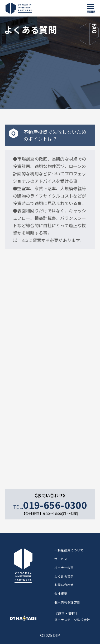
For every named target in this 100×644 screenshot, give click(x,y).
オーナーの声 (64, 568)
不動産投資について (69, 550)
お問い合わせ (64, 585)
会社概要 (61, 593)
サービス (61, 559)
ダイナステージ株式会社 (72, 620)
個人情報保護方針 (67, 602)
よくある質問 (64, 576)
